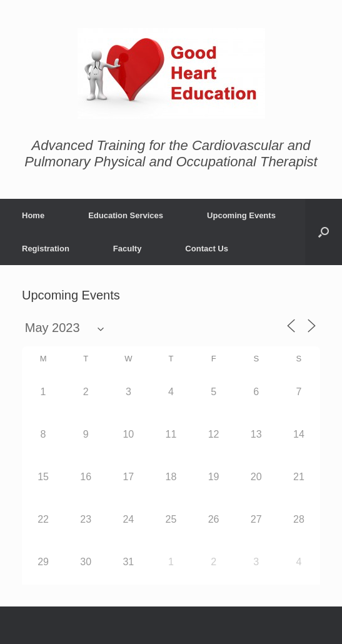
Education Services (126, 215)
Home (33, 215)
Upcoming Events (241, 215)
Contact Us (207, 249)
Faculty (128, 249)
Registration (46, 249)
